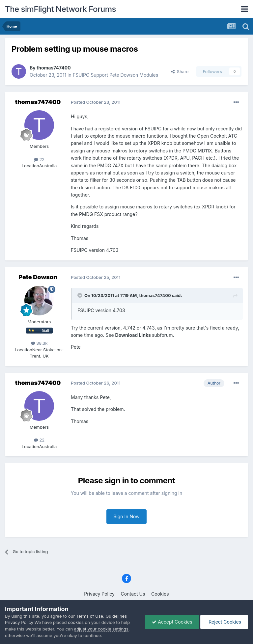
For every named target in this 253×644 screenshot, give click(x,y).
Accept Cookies (172, 622)
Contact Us (133, 594)
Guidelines (116, 616)
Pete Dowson (38, 277)
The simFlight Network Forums (60, 9)
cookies (76, 622)
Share (180, 71)
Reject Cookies (224, 622)
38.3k (39, 343)
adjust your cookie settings (101, 629)
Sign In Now (126, 516)
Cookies (160, 594)
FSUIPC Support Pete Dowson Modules (115, 75)
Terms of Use (90, 616)
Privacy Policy (99, 594)
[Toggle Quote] (80, 295)
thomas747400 (54, 68)
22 (39, 159)
